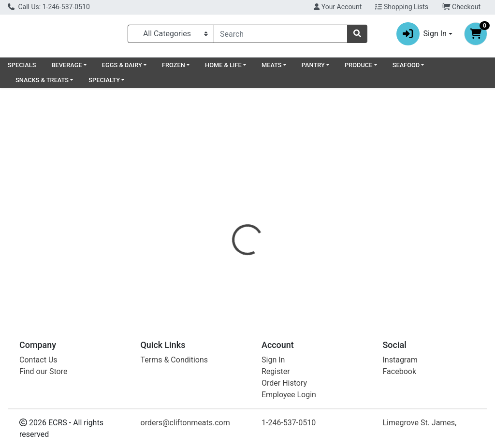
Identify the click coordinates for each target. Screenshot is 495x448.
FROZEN (174, 69)
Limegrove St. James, (420, 423)
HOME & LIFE (223, 69)
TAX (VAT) (319, 216)
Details (233, 216)
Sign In (273, 360)
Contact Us (38, 360)
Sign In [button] (422, 36)
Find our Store (43, 371)
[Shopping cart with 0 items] (476, 36)
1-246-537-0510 (289, 423)
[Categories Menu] (171, 36)
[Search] (281, 36)
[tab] (233, 216)
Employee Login (289, 395)
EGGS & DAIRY (122, 69)
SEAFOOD (406, 69)
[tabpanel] (351, 267)
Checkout (461, 7)
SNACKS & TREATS (42, 84)
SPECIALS (22, 69)
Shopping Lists (402, 7)
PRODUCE (358, 69)
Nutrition (272, 216)
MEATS (272, 69)
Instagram (400, 360)
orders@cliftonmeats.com (185, 423)
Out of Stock (419, 163)
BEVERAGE (66, 69)
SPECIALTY (104, 84)
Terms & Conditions (175, 360)
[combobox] (281, 36)
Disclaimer (367, 216)
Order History (284, 383)
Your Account (338, 7)
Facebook (400, 371)
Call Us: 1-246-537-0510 (49, 7)
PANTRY (313, 69)
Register (276, 371)
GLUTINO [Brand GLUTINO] (319, 274)
